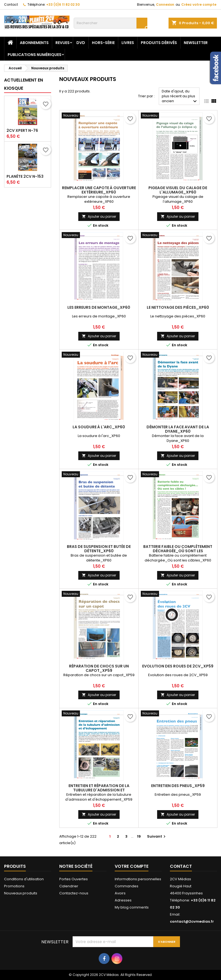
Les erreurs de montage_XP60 (99, 307)
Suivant (157, 836)
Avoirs (120, 893)
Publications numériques (35, 55)
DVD (81, 43)
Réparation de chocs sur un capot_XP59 (99, 668)
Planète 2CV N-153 (25, 176)
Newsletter (196, 43)
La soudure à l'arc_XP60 (99, 427)
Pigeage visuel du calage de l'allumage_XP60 (178, 190)
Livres (128, 43)
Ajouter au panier (99, 216)
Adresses (123, 900)
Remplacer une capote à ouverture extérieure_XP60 (99, 190)
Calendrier (69, 886)
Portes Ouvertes (74, 879)
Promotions (14, 886)
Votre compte (132, 866)
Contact (11, 4)
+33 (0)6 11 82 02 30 (63, 4)
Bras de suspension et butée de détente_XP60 (99, 549)
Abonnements (34, 43)
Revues (63, 43)
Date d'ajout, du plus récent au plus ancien (180, 97)
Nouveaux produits (21, 893)
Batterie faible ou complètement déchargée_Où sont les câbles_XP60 (178, 551)
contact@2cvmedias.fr (192, 921)
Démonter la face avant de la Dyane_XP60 (178, 429)
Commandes (127, 886)
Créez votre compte (199, 4)
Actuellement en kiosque (24, 84)
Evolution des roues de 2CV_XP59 (178, 666)
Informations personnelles (138, 879)
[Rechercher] (110, 23)
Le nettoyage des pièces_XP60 (178, 307)
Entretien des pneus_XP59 (178, 786)
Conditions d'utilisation (24, 879)
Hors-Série (103, 43)
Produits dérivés (159, 43)
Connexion (165, 4)
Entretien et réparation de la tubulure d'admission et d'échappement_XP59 (99, 790)
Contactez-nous (74, 893)
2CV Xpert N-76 (22, 130)
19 (139, 836)
